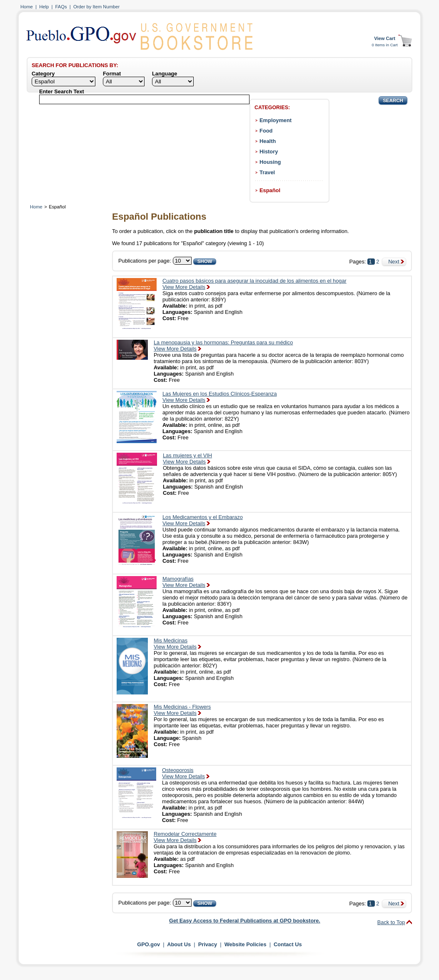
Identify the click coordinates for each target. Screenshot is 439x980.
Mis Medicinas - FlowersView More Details (182, 710)
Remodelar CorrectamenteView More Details (185, 837)
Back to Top (391, 922)
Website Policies (246, 944)
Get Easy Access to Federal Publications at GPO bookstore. (245, 921)
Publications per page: (145, 261)
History (269, 152)
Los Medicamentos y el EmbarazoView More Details (203, 520)
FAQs (61, 7)
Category (43, 74)
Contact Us (288, 944)
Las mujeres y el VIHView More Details (187, 459)
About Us (179, 944)
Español (270, 190)
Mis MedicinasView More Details (175, 644)
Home (27, 7)
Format (112, 74)
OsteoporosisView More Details (183, 773)
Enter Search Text (62, 91)
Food (266, 131)
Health (268, 141)
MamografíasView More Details (184, 582)
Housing (270, 162)
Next (394, 262)
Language (165, 74)
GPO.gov (148, 944)
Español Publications (159, 217)
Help (44, 7)
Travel (267, 172)
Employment (276, 120)
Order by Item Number (96, 7)
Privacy (208, 944)
